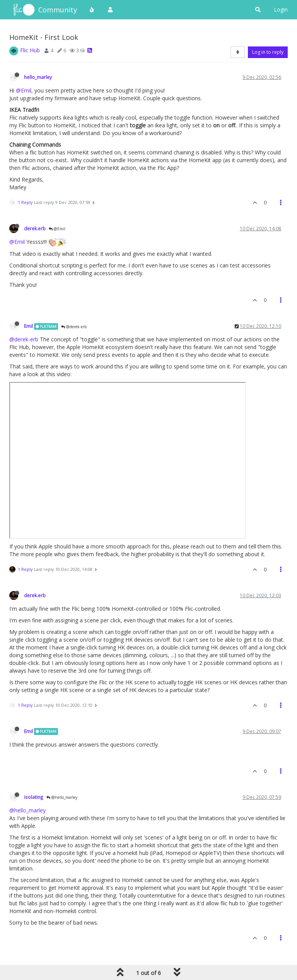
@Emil (24, 90)
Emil (28, 326)
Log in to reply (268, 52)
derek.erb (35, 228)
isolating (34, 797)
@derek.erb (74, 327)
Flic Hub (30, 50)
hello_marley (38, 77)
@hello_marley (62, 797)
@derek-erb (24, 339)
